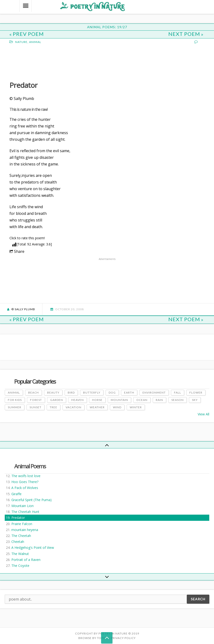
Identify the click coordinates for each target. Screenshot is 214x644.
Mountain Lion (22, 506)
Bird (71, 393)
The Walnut (20, 554)
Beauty (53, 393)
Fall (178, 393)
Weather (97, 407)
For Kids (15, 400)
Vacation (74, 407)
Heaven (78, 400)
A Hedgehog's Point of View (33, 548)
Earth (129, 393)
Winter (136, 407)
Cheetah (18, 542)
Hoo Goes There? (25, 482)
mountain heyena (25, 530)
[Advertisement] (47, 62)
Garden (57, 400)
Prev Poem (27, 34)
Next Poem (186, 34)
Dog (112, 393)
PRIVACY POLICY (123, 638)
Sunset (36, 407)
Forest (36, 400)
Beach (33, 393)
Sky (195, 400)
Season (178, 400)
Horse (97, 400)
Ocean (142, 400)
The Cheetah (21, 536)
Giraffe (16, 494)
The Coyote (20, 566)
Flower (196, 393)
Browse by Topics (93, 638)
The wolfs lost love (26, 476)
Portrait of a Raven (26, 560)
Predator (18, 518)
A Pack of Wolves (25, 488)
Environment (154, 393)
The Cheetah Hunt (25, 512)
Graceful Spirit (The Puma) (31, 500)
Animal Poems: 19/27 (107, 27)
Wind (117, 407)
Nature (21, 42)
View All (203, 414)
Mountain (119, 400)
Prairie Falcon (22, 524)
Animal (35, 42)
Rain (159, 400)
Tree (53, 407)
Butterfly (92, 393)
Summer (15, 407)
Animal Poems (30, 466)
